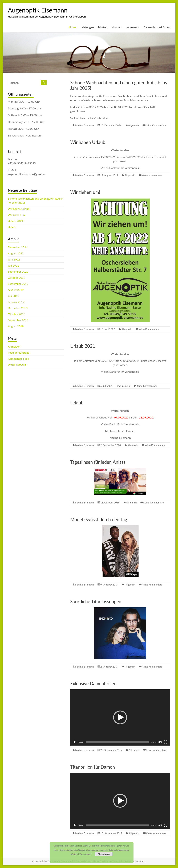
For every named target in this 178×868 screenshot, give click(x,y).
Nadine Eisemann (84, 125)
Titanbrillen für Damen (93, 767)
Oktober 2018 (17, 314)
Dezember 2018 (18, 308)
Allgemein (134, 125)
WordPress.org (17, 365)
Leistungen (87, 27)
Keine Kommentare (155, 125)
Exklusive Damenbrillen (93, 683)
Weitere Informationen (81, 854)
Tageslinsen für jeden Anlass (98, 462)
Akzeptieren (104, 854)
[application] (120, 717)
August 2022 (16, 253)
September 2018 (18, 320)
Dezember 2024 (18, 247)
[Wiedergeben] (75, 742)
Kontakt (117, 27)
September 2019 (18, 284)
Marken (103, 27)
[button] (120, 717)
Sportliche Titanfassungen (96, 601)
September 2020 (18, 271)
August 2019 (16, 290)
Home (73, 27)
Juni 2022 (14, 259)
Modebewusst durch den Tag (99, 519)
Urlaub (77, 403)
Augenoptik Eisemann (38, 10)
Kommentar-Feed (18, 359)
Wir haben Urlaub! (88, 142)
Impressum (132, 27)
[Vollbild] (166, 742)
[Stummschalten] (160, 742)
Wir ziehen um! (85, 192)
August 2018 (16, 326)
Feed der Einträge (19, 352)
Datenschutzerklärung (157, 27)
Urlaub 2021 (83, 346)
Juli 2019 (13, 296)
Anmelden (14, 346)
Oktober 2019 (17, 278)
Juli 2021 (13, 265)
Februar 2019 (16, 302)
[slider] (117, 742)
